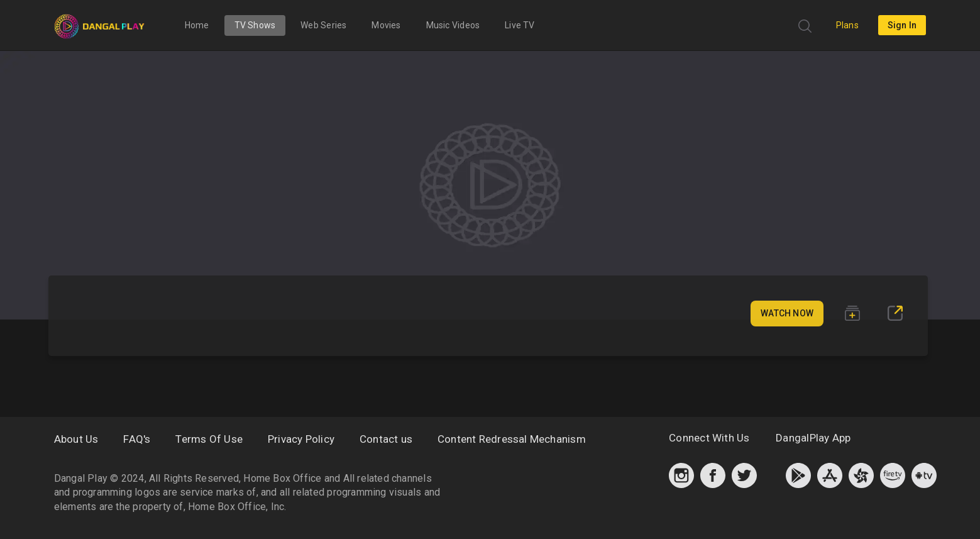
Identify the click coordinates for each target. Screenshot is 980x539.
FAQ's (137, 439)
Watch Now (787, 313)
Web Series (323, 25)
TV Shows (255, 25)
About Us (76, 439)
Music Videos (453, 25)
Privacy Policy (301, 439)
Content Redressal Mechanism (512, 439)
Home (197, 25)
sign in (902, 25)
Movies (386, 25)
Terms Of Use (209, 439)
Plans (847, 25)
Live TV (520, 25)
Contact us (386, 439)
